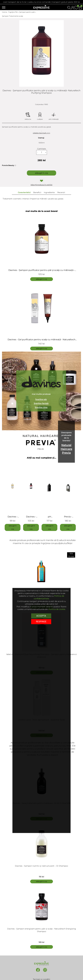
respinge (41, 621)
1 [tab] (42, 534)
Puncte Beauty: (8, 165)
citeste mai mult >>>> (41, 133)
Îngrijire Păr (13, 12)
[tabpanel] (14, 496)
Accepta (41, 616)
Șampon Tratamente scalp (12, 16)
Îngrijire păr (41, 400)
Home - (5, 12)
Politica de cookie (57, 609)
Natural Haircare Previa (66, 449)
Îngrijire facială (41, 404)
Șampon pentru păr (27, 12)
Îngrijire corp (41, 408)
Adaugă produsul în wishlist (41, 185)
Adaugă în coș (41, 173)
